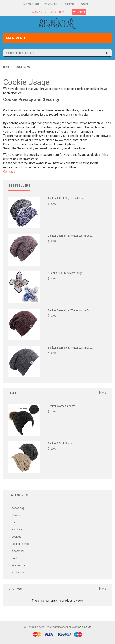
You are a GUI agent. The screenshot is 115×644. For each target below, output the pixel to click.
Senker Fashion (21, 544)
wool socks (19, 572)
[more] (103, 393)
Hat (14, 522)
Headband (18, 529)
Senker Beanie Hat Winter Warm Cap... (70, 236)
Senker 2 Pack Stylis (60, 443)
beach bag (18, 508)
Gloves (16, 515)
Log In (84, 4)
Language (38, 12)
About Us (86, 627)
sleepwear (18, 551)
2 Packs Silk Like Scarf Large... (66, 273)
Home (7, 67)
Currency (59, 12)
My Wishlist (52, 4)
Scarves (16, 537)
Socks (15, 558)
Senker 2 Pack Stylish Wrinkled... (67, 198)
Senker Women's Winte (61, 406)
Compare (70, 4)
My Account (32, 4)
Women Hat (19, 565)
